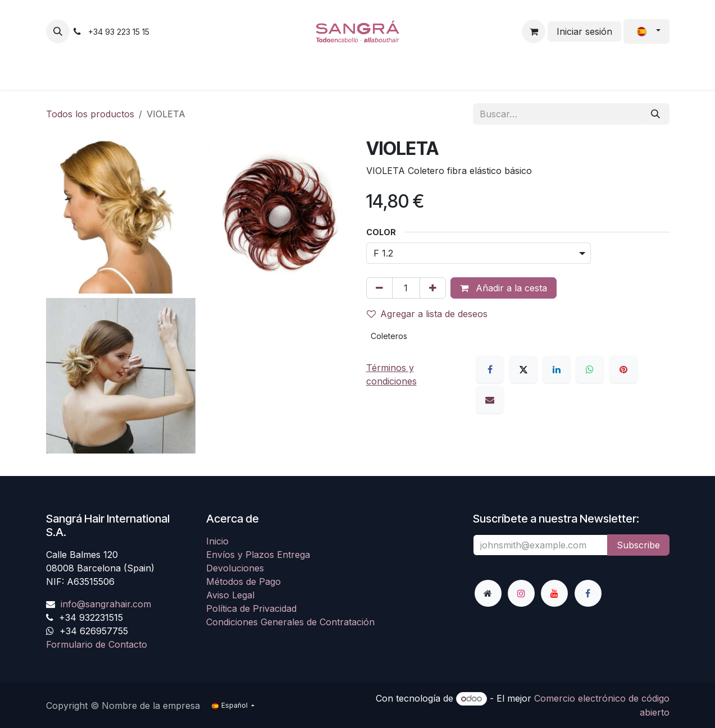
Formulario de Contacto (97, 644)
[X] (523, 369)
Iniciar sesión (584, 31)
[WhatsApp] (590, 369)
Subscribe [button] (638, 545)
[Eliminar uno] (379, 288)
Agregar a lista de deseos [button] (427, 314)
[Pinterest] (623, 369)
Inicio (217, 541)
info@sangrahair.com (106, 604)
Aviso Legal (230, 595)
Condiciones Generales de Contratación (290, 622)
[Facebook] (490, 369)
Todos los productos (90, 114)
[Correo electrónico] (490, 400)
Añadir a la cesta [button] (504, 288)
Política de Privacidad (251, 608)
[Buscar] (655, 114)
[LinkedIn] (557, 369)
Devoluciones (235, 568)
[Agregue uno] (433, 288)
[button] (58, 31)
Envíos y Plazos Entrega (258, 555)
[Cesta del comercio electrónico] (534, 31)
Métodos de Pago (243, 582)
